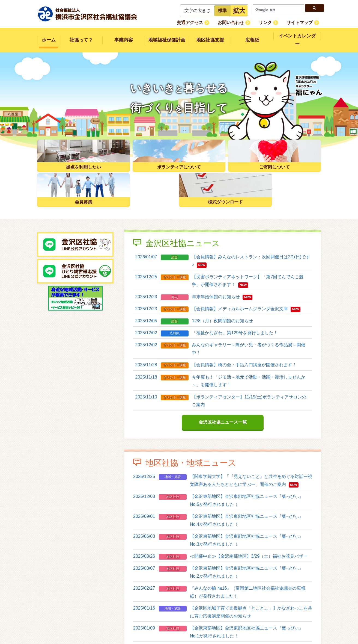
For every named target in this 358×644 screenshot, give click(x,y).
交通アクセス (204, 22)
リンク (271, 22)
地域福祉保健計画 (167, 36)
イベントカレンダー (297, 36)
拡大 (239, 11)
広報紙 (252, 36)
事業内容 (124, 36)
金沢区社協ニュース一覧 (223, 373)
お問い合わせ (241, 22)
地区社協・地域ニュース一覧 (223, 616)
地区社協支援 (210, 36)
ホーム (49, 36)
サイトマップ (302, 22)
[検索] (278, 10)
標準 (222, 11)
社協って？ (81, 36)
